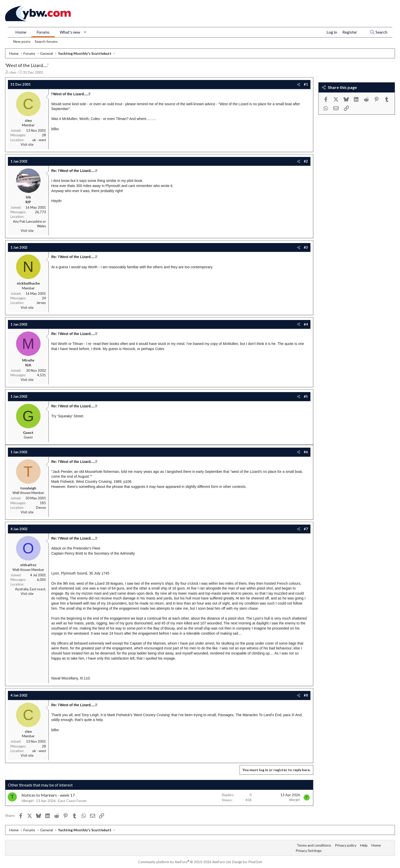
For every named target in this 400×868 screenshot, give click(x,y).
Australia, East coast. (30, 589)
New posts (22, 41)
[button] (85, 32)
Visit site (27, 144)
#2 (306, 161)
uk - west (39, 140)
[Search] (378, 32)
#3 (306, 247)
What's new (70, 32)
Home (21, 32)
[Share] (299, 84)
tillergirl (27, 801)
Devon (41, 508)
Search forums (46, 41)
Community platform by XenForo (185, 862)
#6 (306, 452)
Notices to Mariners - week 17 (48, 795)
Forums (43, 32)
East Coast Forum (72, 801)
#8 (306, 695)
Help (364, 845)
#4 (306, 324)
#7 (306, 529)
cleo (13, 72)
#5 (306, 396)
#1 (306, 84)
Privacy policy (346, 845)
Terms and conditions (314, 845)
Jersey (41, 303)
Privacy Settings (309, 851)
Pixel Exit (255, 862)
